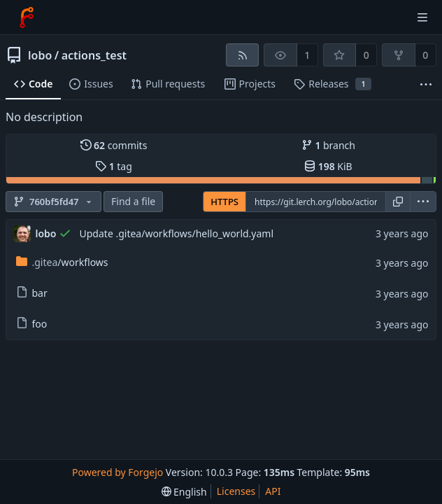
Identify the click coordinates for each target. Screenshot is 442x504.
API (273, 491)
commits (114, 145)
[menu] (423, 202)
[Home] (27, 17)
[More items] (426, 84)
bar (32, 293)
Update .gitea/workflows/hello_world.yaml (177, 233)
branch (328, 145)
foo (32, 324)
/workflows (62, 262)
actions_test (94, 55)
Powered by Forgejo (117, 472)
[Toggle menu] (422, 17)
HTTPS (224, 202)
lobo (40, 55)
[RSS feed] (242, 55)
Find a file (133, 201)
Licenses (236, 491)
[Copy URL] (398, 202)
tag (114, 166)
